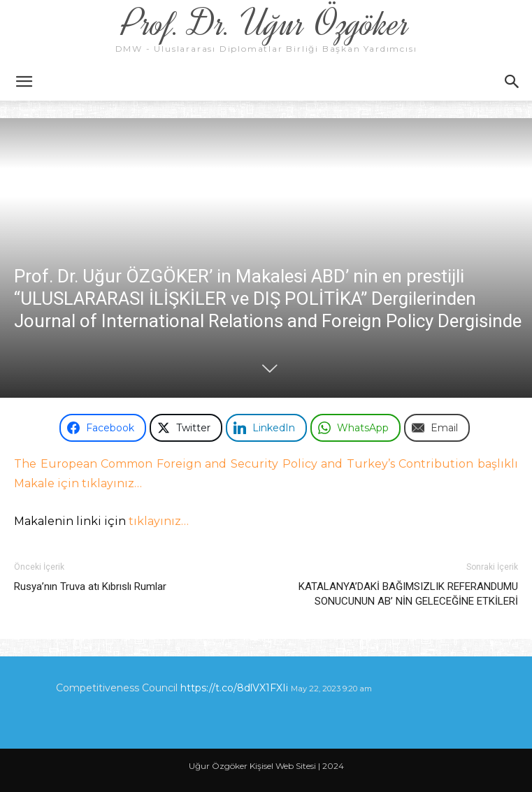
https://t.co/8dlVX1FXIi (234, 688)
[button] (24, 82)
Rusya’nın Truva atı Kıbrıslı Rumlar (90, 586)
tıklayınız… (159, 521)
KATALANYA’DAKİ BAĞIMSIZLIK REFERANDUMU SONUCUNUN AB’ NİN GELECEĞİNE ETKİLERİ (408, 594)
